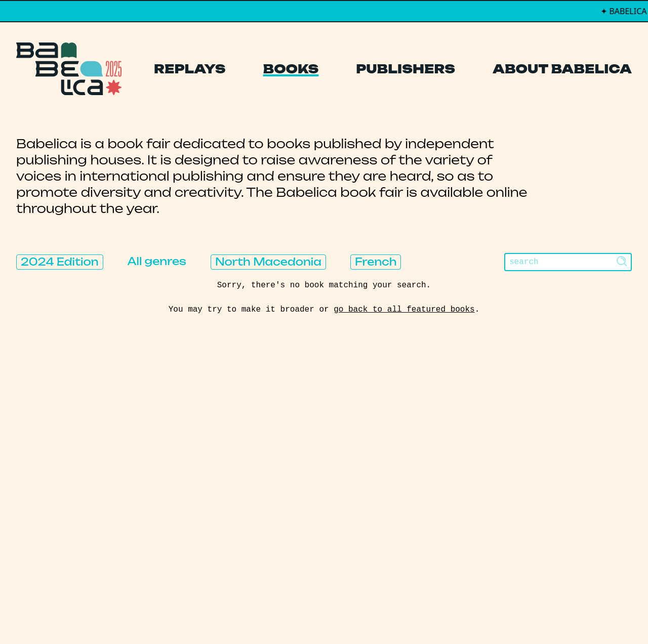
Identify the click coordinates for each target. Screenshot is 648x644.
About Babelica (562, 69)
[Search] (568, 262)
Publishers (406, 69)
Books (291, 69)
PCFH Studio (317, 616)
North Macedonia (268, 262)
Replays (190, 69)
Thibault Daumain (377, 616)
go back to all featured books (404, 310)
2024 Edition (60, 262)
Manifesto (276, 517)
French (376, 262)
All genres (157, 261)
